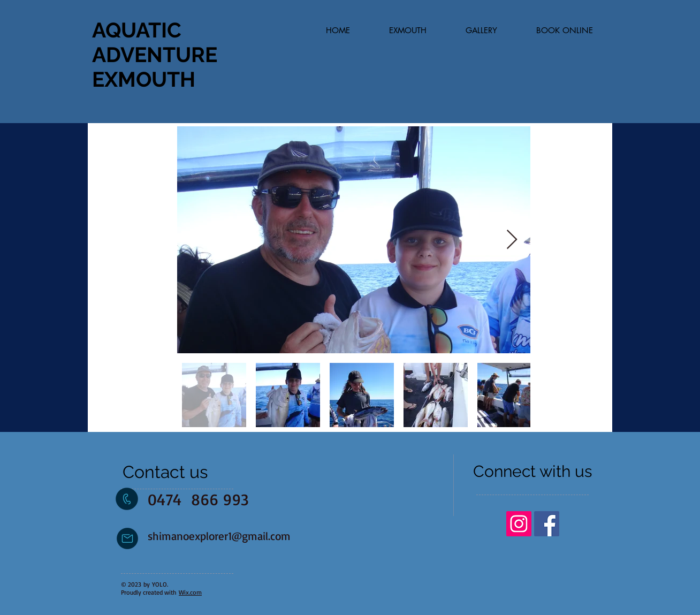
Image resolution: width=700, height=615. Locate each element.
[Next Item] (512, 240)
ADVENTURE (155, 55)
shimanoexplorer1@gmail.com (219, 536)
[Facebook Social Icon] (547, 524)
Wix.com (190, 592)
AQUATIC (137, 30)
